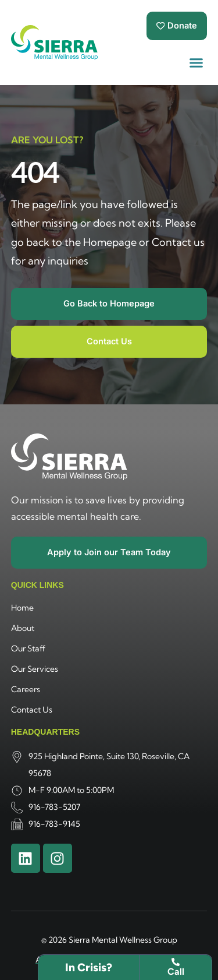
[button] (196, 63)
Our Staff (28, 648)
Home (22, 608)
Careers (26, 689)
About (23, 628)
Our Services (35, 669)
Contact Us (32, 710)
